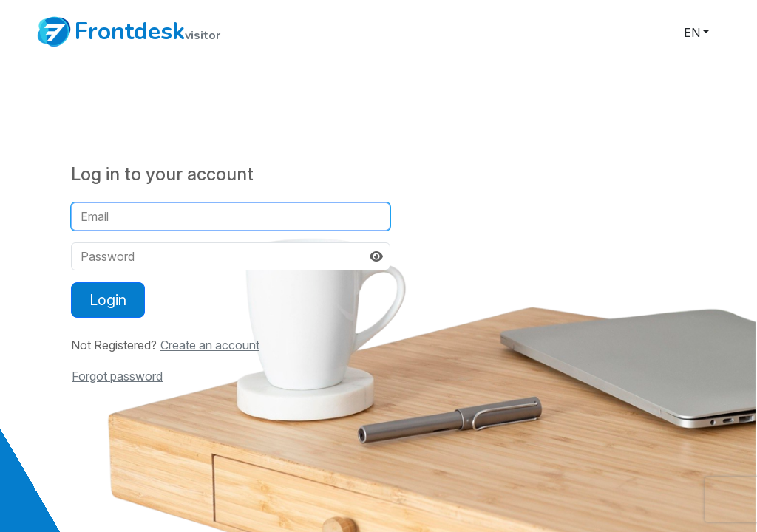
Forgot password (117, 376)
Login (108, 300)
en (692, 33)
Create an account (210, 345)
